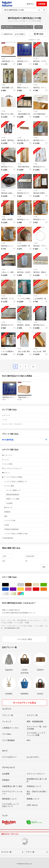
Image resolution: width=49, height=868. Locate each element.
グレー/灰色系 (24, 585)
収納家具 (26, 512)
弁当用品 (27, 503)
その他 (39, 27)
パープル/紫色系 (16, 589)
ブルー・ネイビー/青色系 (9, 589)
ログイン (30, 4)
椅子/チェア (26, 508)
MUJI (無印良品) (24, 440)
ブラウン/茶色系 (32, 585)
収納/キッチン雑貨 (27, 499)
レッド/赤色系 (39, 589)
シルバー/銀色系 (9, 594)
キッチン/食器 (26, 486)
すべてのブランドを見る (25, 703)
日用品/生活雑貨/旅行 (26, 529)
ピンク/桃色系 (32, 589)
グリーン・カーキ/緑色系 (47, 585)
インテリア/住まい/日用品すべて (26, 482)
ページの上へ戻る (25, 639)
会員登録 (42, 4)
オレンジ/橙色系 (47, 589)
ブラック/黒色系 (9, 585)
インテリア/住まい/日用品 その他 (26, 534)
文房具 (26, 525)
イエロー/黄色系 (24, 589)
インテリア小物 (26, 521)
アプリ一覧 (30, 852)
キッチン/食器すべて (27, 490)
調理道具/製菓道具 (27, 495)
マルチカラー (24, 594)
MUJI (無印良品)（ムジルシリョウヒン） (17, 27)
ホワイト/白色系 (16, 585)
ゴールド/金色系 (16, 594)
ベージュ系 (39, 585)
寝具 (26, 516)
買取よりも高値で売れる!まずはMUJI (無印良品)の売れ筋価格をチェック (24, 611)
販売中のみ (7, 34)
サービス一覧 (6, 852)
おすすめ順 (20, 34)
